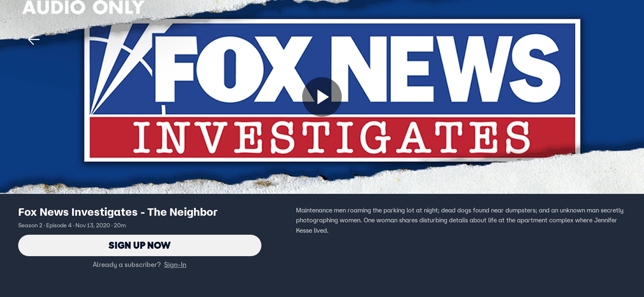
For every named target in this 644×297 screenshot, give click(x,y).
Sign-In (175, 264)
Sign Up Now (140, 245)
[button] (34, 40)
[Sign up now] (322, 97)
